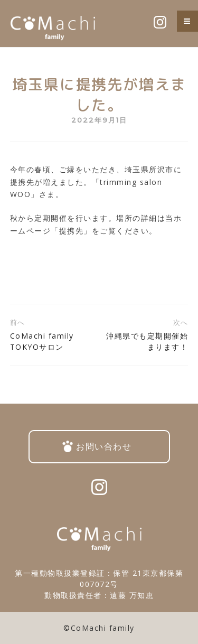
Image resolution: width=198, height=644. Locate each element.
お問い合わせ (104, 446)
